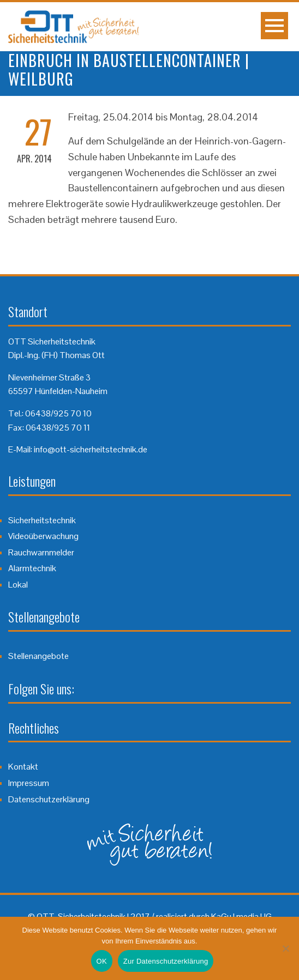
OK (102, 961)
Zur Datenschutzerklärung (166, 961)
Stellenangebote (38, 656)
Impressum (29, 783)
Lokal (18, 585)
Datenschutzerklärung (49, 799)
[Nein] (285, 948)
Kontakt (23, 767)
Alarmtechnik (32, 568)
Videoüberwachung (43, 536)
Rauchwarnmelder (41, 552)
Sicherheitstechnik (42, 520)
